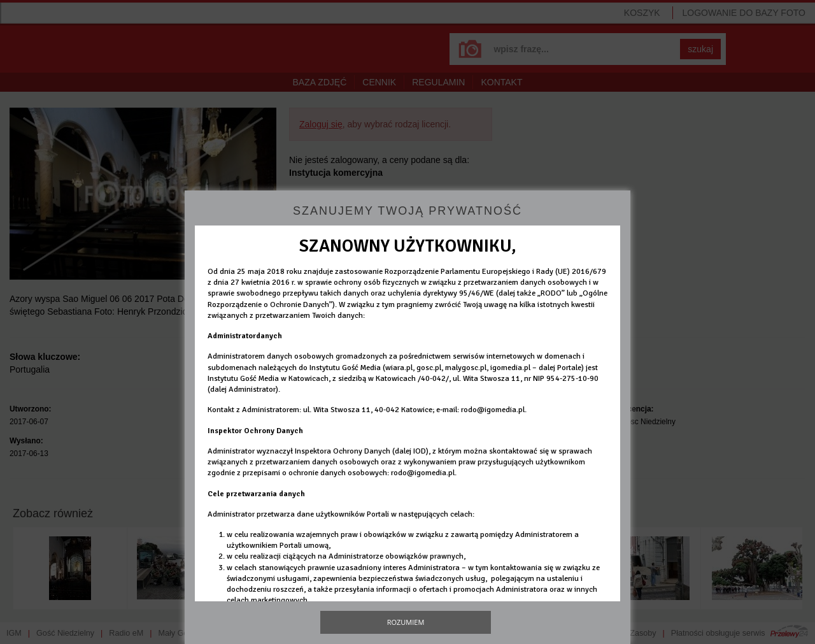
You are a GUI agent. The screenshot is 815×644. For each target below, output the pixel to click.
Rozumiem (406, 622)
